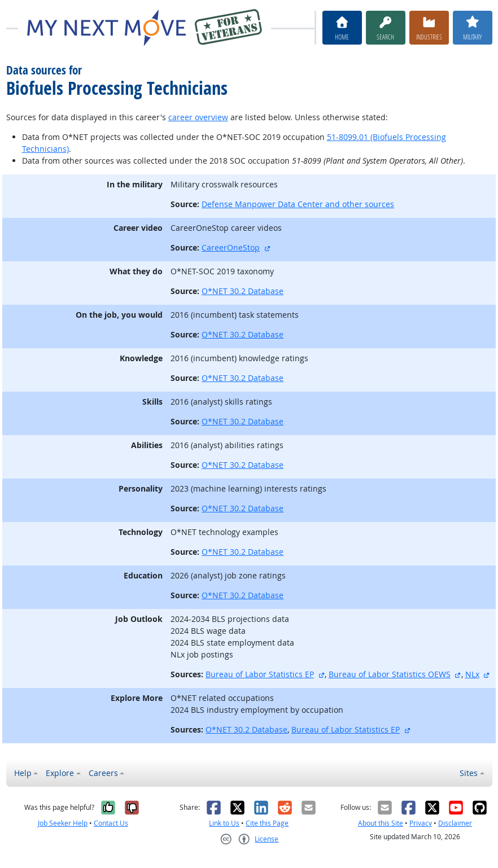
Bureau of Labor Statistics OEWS (390, 674)
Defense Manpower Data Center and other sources (298, 204)
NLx (472, 674)
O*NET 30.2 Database (243, 291)
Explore (60, 773)
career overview (198, 117)
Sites (469, 773)
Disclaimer (455, 823)
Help (23, 773)
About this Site (381, 823)
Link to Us (224, 823)
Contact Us (111, 823)
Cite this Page (267, 823)
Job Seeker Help (63, 823)
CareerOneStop (231, 247)
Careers (103, 773)
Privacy (421, 823)
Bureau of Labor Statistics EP (260, 674)
